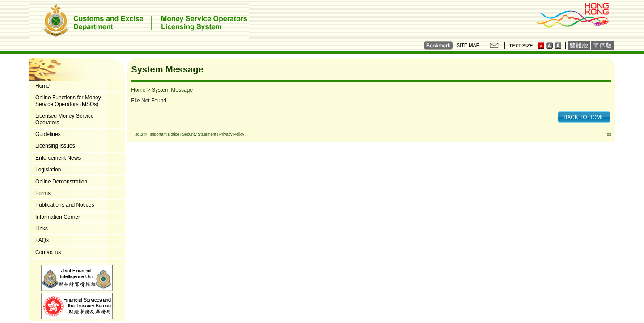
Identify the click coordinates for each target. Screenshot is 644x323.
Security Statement (199, 134)
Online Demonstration (61, 182)
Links (42, 229)
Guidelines (48, 134)
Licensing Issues (55, 146)
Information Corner (58, 217)
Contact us (48, 252)
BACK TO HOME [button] (584, 117)
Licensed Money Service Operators (65, 119)
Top (608, 134)
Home (42, 86)
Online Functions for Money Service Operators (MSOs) (68, 101)
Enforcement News (58, 158)
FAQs (42, 240)
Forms (43, 193)
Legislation (48, 170)
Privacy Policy (232, 134)
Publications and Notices (65, 205)
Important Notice (165, 134)
